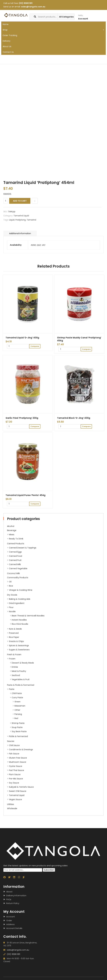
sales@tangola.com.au (33, 7)
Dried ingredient (17, 603)
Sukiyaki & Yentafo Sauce (21, 787)
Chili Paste (17, 693)
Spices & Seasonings (19, 645)
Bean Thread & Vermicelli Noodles (28, 616)
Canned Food (15, 556)
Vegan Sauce (15, 799)
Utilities (11, 804)
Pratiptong (21, 220)
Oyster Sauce (16, 766)
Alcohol (11, 526)
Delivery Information (16, 895)
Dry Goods (12, 595)
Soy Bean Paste (19, 731)
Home (6, 24)
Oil (10, 582)
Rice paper (14, 637)
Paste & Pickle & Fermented (21, 685)
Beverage (12, 530)
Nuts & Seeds (15, 629)
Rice (11, 586)
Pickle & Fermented (18, 736)
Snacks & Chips (16, 641)
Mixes (12, 535)
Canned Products (16, 544)
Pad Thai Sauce (16, 770)
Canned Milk (15, 564)
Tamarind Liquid (17, 795)
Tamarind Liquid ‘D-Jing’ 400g (22, 338)
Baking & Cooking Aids (20, 599)
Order (9, 920)
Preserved (14, 633)
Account (11, 917)
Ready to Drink (16, 539)
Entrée (15, 667)
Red (16, 718)
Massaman (20, 706)
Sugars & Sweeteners (19, 650)
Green (17, 702)
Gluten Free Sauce (18, 758)
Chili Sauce (14, 745)
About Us (7, 46)
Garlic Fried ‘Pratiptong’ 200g (22, 418)
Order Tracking (10, 35)
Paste (12, 689)
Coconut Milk (13, 573)
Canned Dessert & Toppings (23, 548)
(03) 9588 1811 (26, 3)
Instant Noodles (19, 620)
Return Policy (13, 903)
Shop (53, 30)
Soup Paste (17, 727)
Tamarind (31, 220)
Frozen (12, 659)
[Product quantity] (6, 201)
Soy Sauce (14, 783)
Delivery (6, 41)
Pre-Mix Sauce (16, 779)
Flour (11, 607)
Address (10, 924)
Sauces (11, 741)
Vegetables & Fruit (21, 679)
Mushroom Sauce (17, 762)
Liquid (12, 220)
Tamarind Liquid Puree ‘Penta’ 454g (25, 495)
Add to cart (20, 201)
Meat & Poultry (19, 671)
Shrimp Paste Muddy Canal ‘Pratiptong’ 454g (79, 339)
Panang (18, 714)
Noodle (12, 611)
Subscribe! (49, 870)
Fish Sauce (14, 754)
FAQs (9, 899)
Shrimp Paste (18, 723)
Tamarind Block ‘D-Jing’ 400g (74, 418)
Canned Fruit (15, 560)
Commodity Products (18, 578)
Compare (35, 201)
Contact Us (8, 52)
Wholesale (12, 808)
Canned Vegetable (18, 568)
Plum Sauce (15, 774)
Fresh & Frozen (14, 654)
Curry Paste (17, 697)
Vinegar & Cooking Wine (21, 590)
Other (17, 710)
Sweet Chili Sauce (18, 791)
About (9, 892)
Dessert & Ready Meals (23, 663)
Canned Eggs (15, 552)
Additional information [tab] (20, 233)
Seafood (16, 675)
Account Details (14, 928)
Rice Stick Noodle (20, 624)
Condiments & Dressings (21, 749)
